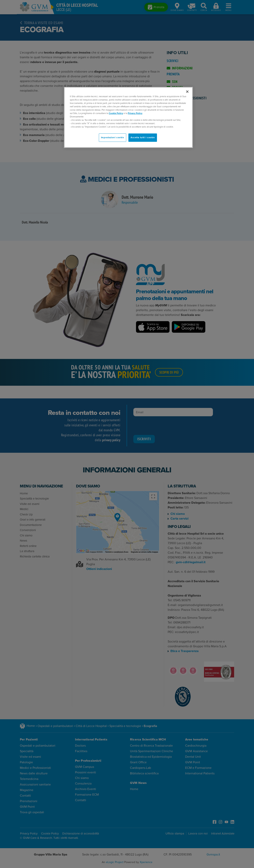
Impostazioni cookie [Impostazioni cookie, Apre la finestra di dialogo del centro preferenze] (113, 138)
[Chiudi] (187, 92)
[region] (128, 117)
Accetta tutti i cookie (143, 138)
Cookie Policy (116, 113)
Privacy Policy (135, 113)
